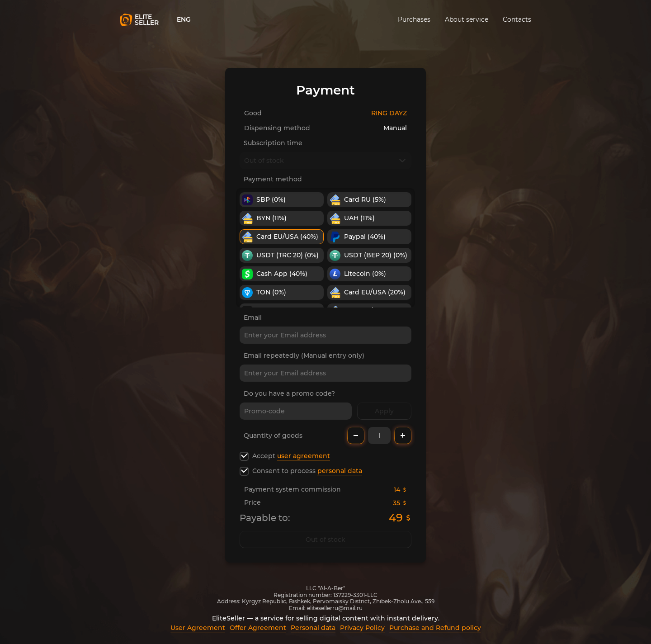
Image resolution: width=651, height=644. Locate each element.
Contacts (517, 19)
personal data (340, 471)
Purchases (414, 19)
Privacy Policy (362, 628)
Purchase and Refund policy (435, 628)
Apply (384, 411)
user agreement (304, 456)
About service (467, 19)
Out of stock (325, 540)
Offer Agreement (258, 628)
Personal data (313, 628)
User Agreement (198, 628)
